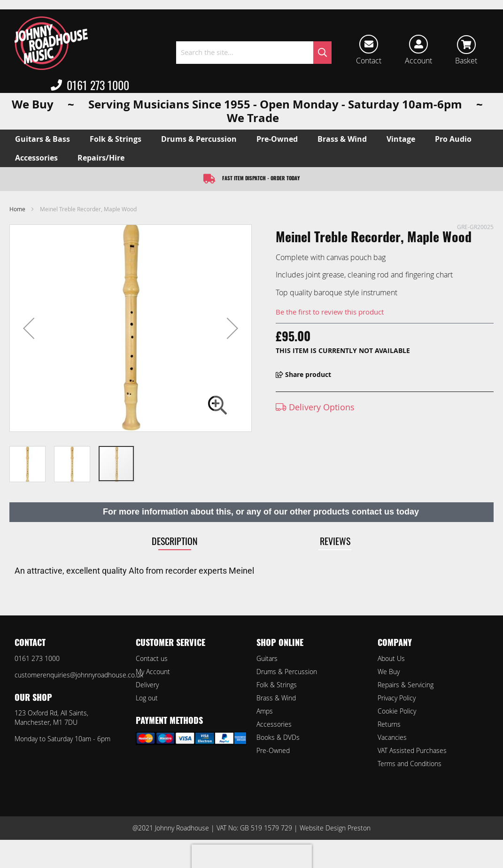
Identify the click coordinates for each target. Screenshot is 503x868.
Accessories (274, 724)
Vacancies (392, 737)
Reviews (335, 541)
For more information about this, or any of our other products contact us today (261, 512)
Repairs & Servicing (406, 685)
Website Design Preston (335, 828)
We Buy (389, 672)
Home (17, 209)
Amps (265, 711)
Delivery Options (315, 407)
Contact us (152, 658)
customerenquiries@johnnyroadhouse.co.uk (79, 675)
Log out (147, 698)
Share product (303, 374)
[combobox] (254, 53)
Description (175, 541)
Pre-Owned (273, 750)
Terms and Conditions (410, 764)
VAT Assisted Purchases (412, 750)
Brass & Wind (276, 698)
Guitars (267, 658)
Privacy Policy (397, 698)
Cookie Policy (397, 711)
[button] (29, 328)
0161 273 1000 (90, 85)
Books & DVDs (278, 737)
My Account (153, 672)
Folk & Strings (277, 685)
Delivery (147, 685)
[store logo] (51, 43)
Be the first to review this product (330, 312)
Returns (389, 724)
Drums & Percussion (287, 672)
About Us (391, 658)
